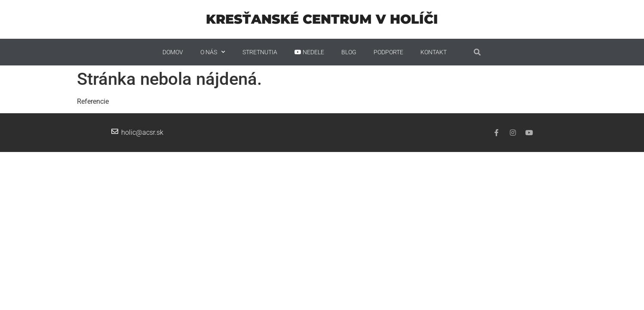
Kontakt (434, 52)
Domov (173, 52)
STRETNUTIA (260, 52)
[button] (477, 52)
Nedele (309, 52)
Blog (349, 52)
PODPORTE (388, 52)
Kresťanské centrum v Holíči (322, 19)
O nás (213, 52)
